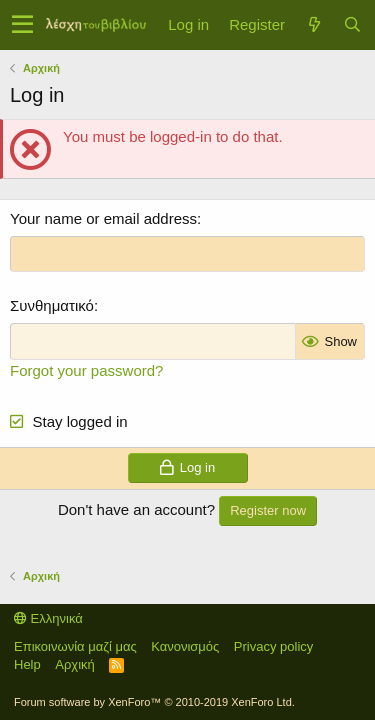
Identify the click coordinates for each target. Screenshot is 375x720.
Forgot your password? (86, 370)
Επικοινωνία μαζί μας (75, 646)
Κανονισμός (185, 646)
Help (27, 664)
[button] (22, 25)
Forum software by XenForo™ (154, 702)
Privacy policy (273, 646)
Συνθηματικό (52, 305)
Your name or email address (103, 218)
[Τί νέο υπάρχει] (314, 24)
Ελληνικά (48, 618)
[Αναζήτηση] (352, 24)
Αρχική (75, 664)
